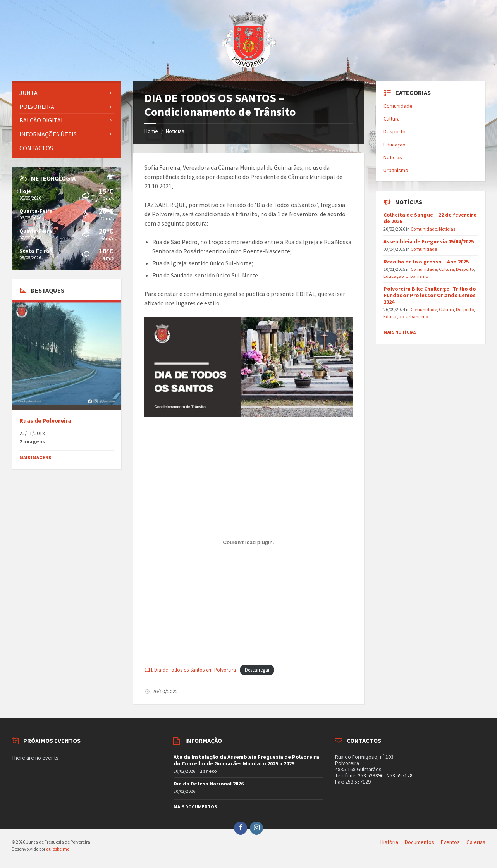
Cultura (392, 119)
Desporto (395, 131)
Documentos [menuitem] (420, 842)
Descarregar (257, 670)
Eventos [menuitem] (450, 842)
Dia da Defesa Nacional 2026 (209, 784)
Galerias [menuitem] (476, 842)
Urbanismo (396, 170)
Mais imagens (35, 457)
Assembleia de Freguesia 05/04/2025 (429, 241)
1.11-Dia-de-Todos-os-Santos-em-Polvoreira (190, 670)
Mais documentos (195, 807)
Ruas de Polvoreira (45, 421)
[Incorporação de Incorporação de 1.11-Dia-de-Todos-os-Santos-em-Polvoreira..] (248, 542)
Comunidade (398, 106)
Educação (395, 145)
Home (151, 131)
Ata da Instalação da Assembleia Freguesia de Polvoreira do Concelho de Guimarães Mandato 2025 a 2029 (246, 760)
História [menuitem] (389, 842)
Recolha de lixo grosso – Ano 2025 (426, 262)
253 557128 (400, 775)
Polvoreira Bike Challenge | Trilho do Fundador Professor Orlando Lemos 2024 (430, 295)
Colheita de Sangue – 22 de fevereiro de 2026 (430, 218)
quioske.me (58, 849)
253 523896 (371, 775)
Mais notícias (400, 332)
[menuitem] (66, 93)
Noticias (175, 131)
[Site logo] (249, 66)
